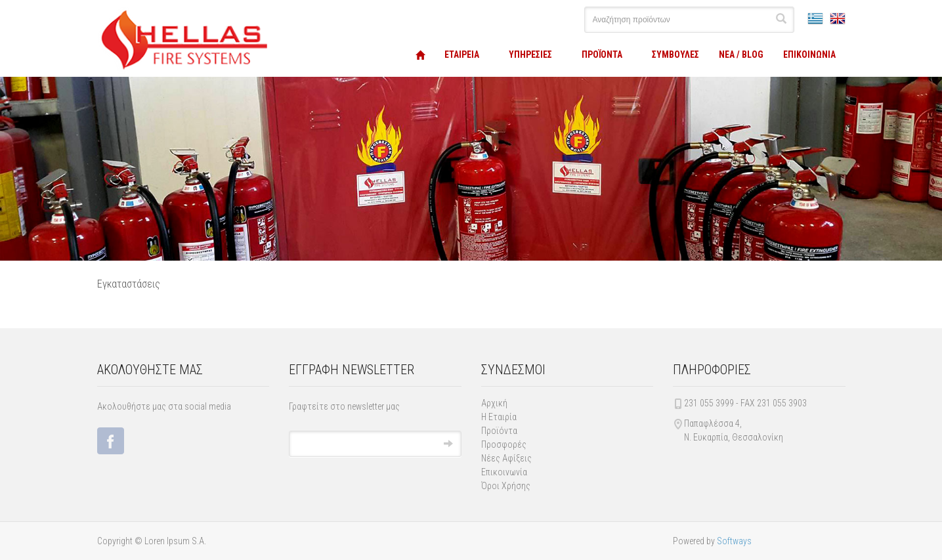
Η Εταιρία (499, 417)
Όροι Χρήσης (506, 486)
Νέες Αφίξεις (506, 458)
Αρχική (494, 403)
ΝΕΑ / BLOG (741, 54)
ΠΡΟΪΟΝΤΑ (602, 54)
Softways (734, 541)
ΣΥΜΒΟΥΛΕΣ (675, 54)
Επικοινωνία (504, 472)
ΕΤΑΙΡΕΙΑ (462, 54)
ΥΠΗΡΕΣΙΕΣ (530, 54)
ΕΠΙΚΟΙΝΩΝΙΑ (809, 54)
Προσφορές (504, 444)
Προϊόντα (499, 431)
